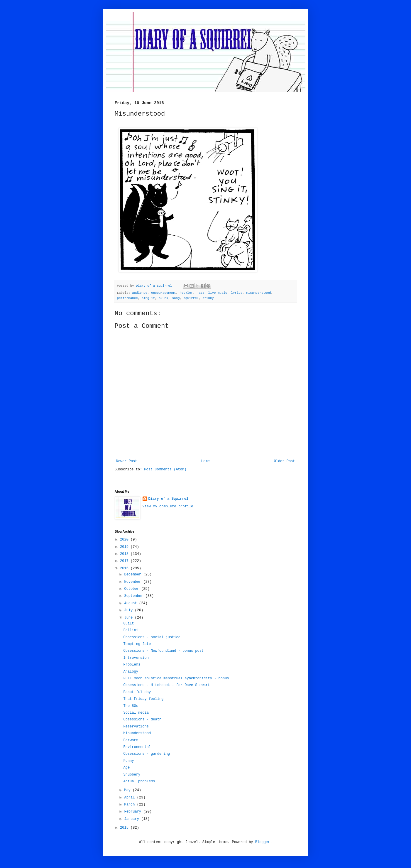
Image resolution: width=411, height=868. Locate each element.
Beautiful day (137, 692)
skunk (163, 298)
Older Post (284, 461)
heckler (186, 293)
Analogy (131, 672)
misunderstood (258, 293)
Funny (128, 761)
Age (126, 768)
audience (140, 293)
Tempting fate (137, 644)
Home (205, 461)
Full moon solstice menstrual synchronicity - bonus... (179, 678)
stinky (208, 298)
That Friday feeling (143, 699)
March (130, 805)
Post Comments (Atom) (165, 470)
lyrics (237, 293)
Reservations (136, 727)
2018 (125, 554)
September (135, 596)
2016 (125, 568)
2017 (125, 561)
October (133, 589)
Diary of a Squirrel (169, 499)
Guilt (128, 624)
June (129, 618)
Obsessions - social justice (152, 637)
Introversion (136, 658)
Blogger (263, 842)
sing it (148, 298)
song (176, 298)
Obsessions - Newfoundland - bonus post (163, 651)
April (130, 798)
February (134, 812)
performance (127, 298)
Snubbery (132, 775)
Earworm (131, 740)
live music (218, 293)
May (128, 790)
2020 (125, 540)
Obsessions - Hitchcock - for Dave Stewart (166, 685)
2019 (125, 547)
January (133, 819)
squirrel (191, 298)
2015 (125, 828)
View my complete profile (168, 506)
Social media (136, 713)
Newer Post (127, 461)
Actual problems (139, 781)
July (129, 610)
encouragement (163, 293)
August (131, 603)
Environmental (137, 747)
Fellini (131, 630)
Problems (132, 665)
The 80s (131, 706)
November (134, 582)
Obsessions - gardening (146, 754)
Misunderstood (137, 733)
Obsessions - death (142, 720)
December (134, 575)
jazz (201, 293)
